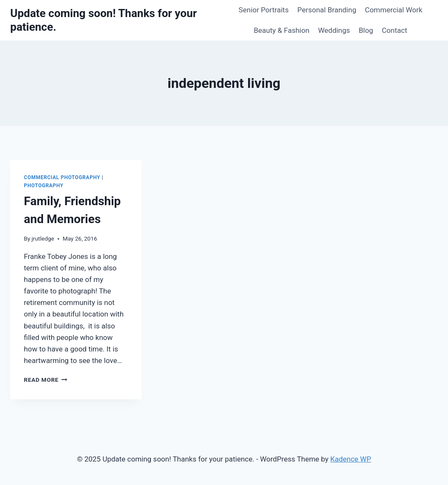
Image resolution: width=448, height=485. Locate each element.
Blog (366, 30)
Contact (395, 30)
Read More (46, 380)
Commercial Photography (62, 177)
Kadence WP (351, 459)
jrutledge (43, 238)
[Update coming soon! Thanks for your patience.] (117, 20)
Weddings (334, 30)
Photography (44, 186)
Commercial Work (394, 10)
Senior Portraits (264, 10)
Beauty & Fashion (282, 30)
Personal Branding (327, 10)
